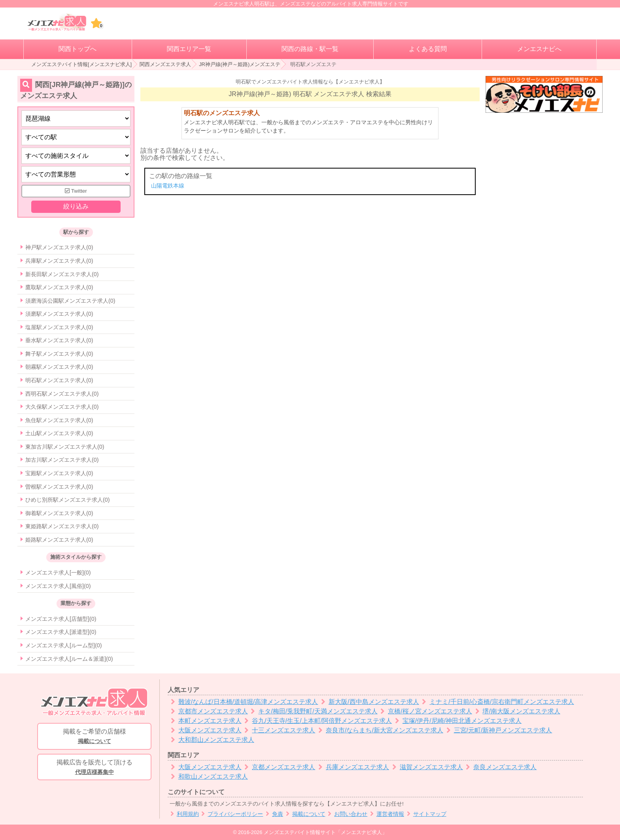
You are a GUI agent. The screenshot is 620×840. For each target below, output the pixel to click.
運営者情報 (386, 814)
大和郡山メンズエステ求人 (211, 740)
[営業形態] (76, 174)
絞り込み (76, 206)
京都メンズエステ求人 (279, 767)
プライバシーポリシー (231, 814)
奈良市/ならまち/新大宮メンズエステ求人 (379, 730)
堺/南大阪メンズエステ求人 (516, 711)
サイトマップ (425, 814)
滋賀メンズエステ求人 (426, 767)
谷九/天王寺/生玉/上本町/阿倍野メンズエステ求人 (317, 721)
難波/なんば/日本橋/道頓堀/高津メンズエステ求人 (243, 702)
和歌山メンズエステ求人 (208, 776)
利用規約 (183, 814)
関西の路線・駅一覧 (310, 49)
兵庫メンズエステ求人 (352, 767)
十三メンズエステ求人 (279, 730)
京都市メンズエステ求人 (208, 711)
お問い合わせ (347, 814)
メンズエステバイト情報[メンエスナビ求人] (81, 64)
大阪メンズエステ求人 (205, 730)
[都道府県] (76, 119)
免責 (273, 814)
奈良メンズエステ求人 (500, 767)
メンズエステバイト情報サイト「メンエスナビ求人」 (325, 832)
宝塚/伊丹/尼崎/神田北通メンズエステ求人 (457, 721)
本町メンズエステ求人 (205, 721)
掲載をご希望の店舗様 (94, 737)
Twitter (76, 191)
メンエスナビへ (539, 49)
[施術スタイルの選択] (76, 156)
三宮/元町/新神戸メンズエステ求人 (498, 730)
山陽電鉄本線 (168, 186)
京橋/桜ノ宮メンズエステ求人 (425, 711)
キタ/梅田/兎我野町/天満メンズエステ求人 (313, 711)
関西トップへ (77, 49)
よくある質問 (428, 49)
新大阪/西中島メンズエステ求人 (368, 702)
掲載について (304, 814)
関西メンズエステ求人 (165, 64)
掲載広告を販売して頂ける (94, 768)
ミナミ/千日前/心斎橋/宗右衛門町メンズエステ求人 (497, 702)
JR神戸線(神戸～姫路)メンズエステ (240, 64)
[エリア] (76, 137)
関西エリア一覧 (189, 49)
